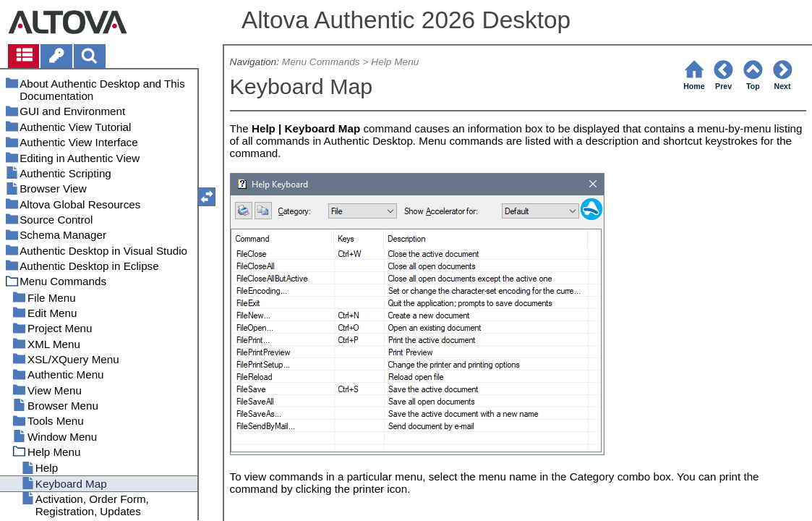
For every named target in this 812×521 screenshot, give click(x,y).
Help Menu (395, 62)
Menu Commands (321, 62)
